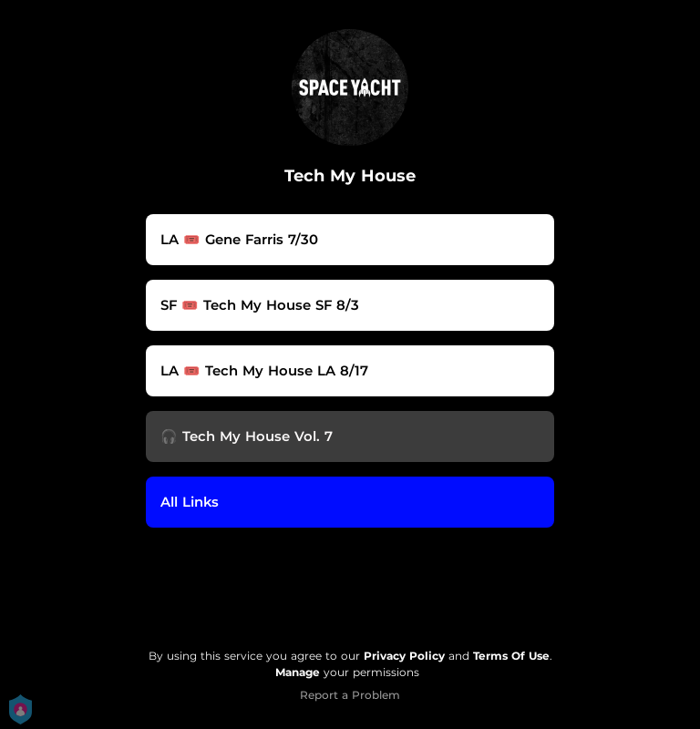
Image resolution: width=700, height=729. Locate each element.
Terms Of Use (511, 656)
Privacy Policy (404, 656)
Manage (298, 672)
